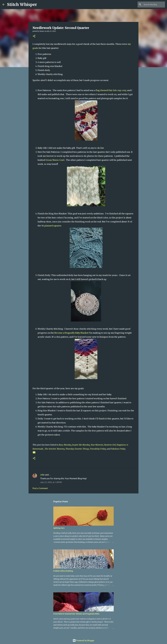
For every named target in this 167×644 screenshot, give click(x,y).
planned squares (53, 226)
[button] (34, 36)
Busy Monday (65, 445)
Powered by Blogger (83, 640)
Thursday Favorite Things (77, 449)
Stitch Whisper (22, 5)
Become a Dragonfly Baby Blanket (71, 333)
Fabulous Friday (118, 449)
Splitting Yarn (59, 528)
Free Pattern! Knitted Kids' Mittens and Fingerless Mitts (76, 614)
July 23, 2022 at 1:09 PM (51, 482)
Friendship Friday (98, 449)
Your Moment (97, 445)
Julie (42, 475)
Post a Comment (40, 488)
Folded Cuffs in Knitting (63, 571)
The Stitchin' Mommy (55, 449)
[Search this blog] (152, 5)
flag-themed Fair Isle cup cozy (111, 90)
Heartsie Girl (110, 445)
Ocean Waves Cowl (55, 160)
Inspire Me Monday (81, 445)
